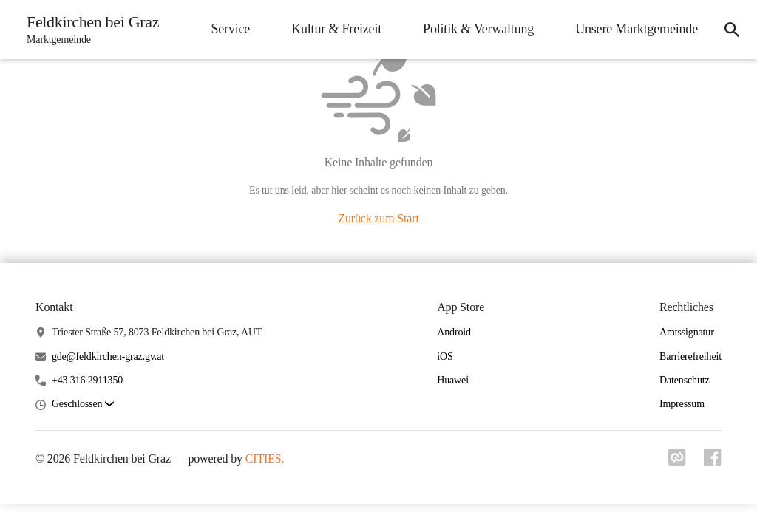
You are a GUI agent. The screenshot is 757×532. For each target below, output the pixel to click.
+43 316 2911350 (87, 380)
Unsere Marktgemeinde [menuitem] (637, 29)
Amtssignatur (687, 332)
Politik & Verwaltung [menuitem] (478, 29)
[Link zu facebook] (713, 462)
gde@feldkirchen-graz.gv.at (108, 357)
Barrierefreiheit (690, 357)
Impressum (682, 404)
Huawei (453, 380)
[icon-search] (732, 30)
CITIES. (265, 458)
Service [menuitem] (230, 29)
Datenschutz (685, 380)
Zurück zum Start (378, 218)
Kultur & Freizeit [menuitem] (336, 29)
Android (454, 332)
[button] (83, 405)
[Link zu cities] (677, 462)
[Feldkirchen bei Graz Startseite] (88, 30)
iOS (445, 357)
